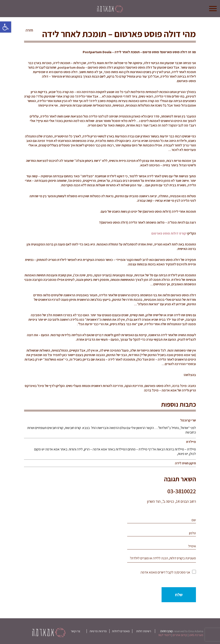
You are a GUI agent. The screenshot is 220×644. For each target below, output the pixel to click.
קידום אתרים (180, 635)
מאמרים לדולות (121, 631)
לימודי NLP (165, 635)
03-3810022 (182, 491)
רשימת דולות (144, 631)
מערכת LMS (196, 635)
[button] (6, 27)
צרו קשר (75, 631)
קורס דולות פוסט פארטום (169, 233)
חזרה (29, 30)
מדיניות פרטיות (98, 631)
